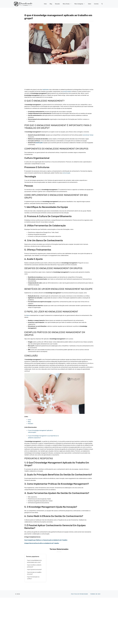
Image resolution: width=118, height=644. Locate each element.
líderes (28, 315)
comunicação (66, 173)
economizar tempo (88, 135)
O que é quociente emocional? (35, 570)
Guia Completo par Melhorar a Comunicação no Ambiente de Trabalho (46, 540)
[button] (102, 4)
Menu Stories (68, 4)
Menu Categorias (80, 4)
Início (45, 4)
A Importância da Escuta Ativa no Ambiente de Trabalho (42, 543)
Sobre (90, 4)
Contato (96, 4)
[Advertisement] (59, 77)
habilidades (46, 90)
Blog (51, 4)
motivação (39, 143)
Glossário (57, 4)
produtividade (67, 92)
